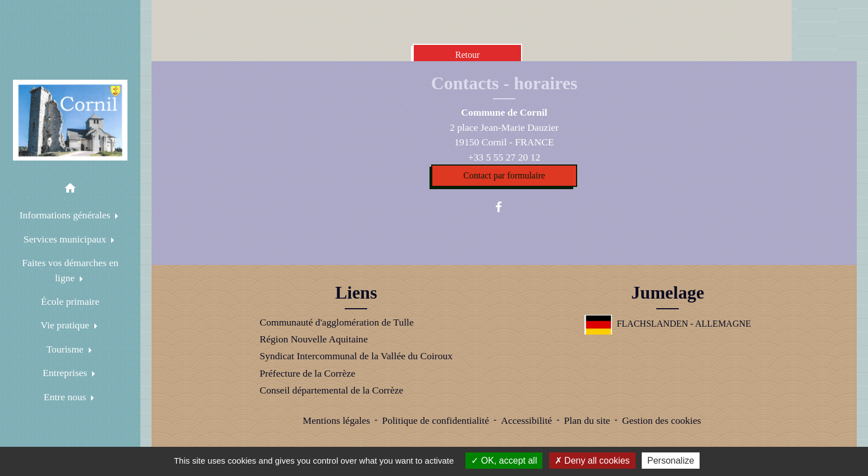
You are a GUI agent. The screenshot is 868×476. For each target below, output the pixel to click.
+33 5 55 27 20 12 (504, 157)
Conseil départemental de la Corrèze (331, 390)
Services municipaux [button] (66, 239)
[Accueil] (70, 120)
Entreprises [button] (66, 373)
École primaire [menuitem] (70, 301)
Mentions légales (336, 420)
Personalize (671, 461)
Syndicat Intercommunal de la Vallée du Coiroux (356, 356)
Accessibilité (526, 420)
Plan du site (587, 420)
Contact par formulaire (504, 175)
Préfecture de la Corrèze (307, 373)
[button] (70, 190)
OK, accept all (504, 461)
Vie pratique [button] (66, 325)
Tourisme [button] (66, 349)
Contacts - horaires (504, 83)
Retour (468, 55)
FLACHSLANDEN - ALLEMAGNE (668, 324)
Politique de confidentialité (435, 420)
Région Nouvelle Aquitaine (314, 339)
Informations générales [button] (66, 215)
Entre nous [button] (66, 397)
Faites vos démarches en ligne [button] (70, 270)
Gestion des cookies (662, 420)
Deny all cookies (592, 461)
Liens (356, 292)
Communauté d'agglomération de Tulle (336, 322)
